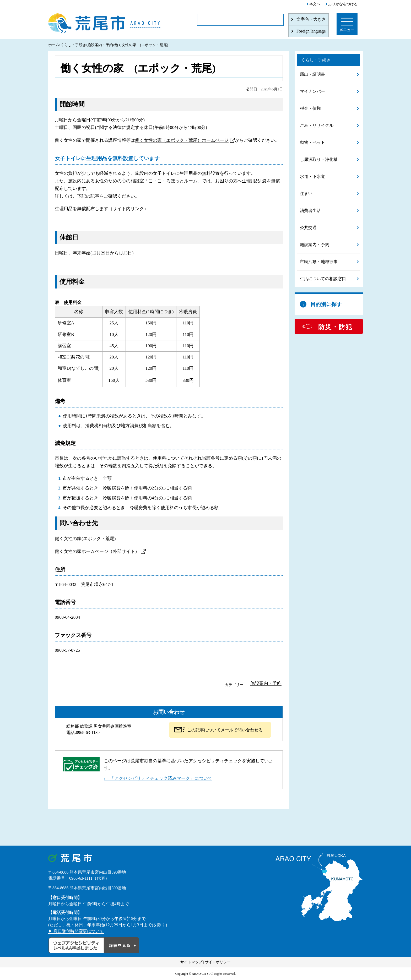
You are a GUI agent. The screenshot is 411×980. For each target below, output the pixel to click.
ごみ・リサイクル (317, 125)
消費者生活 (310, 211)
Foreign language (311, 31)
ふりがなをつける (343, 4)
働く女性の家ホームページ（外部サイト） (97, 551)
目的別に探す (326, 304)
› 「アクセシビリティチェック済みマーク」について (158, 778)
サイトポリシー (218, 962)
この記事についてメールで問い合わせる (225, 730)
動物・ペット (312, 142)
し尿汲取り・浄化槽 (319, 159)
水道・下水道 (312, 176)
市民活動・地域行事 (319, 262)
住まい (306, 194)
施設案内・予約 (100, 45)
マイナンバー (312, 91)
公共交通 (308, 228)
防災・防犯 (335, 327)
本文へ (315, 4)
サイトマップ (191, 962)
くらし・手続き (73, 45)
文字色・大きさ (311, 19)
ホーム (54, 45)
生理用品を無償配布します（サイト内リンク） (102, 209)
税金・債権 (310, 108)
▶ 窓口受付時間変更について (76, 931)
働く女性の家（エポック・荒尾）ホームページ (182, 140)
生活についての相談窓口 (323, 279)
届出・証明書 (312, 74)
